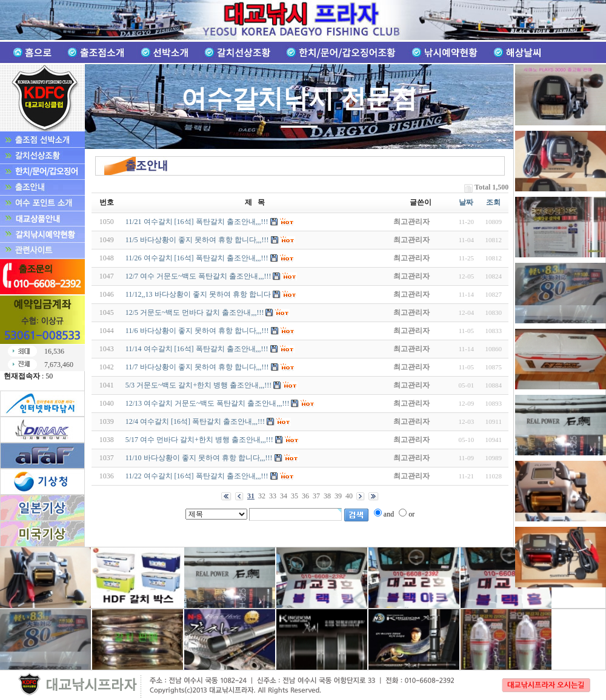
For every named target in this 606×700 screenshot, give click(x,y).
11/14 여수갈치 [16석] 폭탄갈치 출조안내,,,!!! (197, 349)
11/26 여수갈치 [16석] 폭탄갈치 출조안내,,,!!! (197, 258)
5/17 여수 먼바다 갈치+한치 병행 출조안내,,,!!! (199, 440)
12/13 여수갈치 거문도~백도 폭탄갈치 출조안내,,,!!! (208, 403)
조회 (493, 202)
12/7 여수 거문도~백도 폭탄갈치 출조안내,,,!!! (198, 276)
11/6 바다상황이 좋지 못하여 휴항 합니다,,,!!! (197, 331)
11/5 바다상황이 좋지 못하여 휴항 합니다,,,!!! (197, 240)
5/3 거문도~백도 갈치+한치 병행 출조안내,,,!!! (199, 385)
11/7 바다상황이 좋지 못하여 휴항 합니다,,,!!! (197, 367)
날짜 (466, 202)
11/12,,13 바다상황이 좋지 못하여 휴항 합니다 (198, 294)
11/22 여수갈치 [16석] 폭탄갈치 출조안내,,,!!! (197, 476)
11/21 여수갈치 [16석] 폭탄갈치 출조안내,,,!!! (197, 222)
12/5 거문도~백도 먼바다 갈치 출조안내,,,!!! (195, 312)
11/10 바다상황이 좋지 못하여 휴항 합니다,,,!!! (199, 458)
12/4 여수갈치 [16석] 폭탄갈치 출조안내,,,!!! (195, 421)
